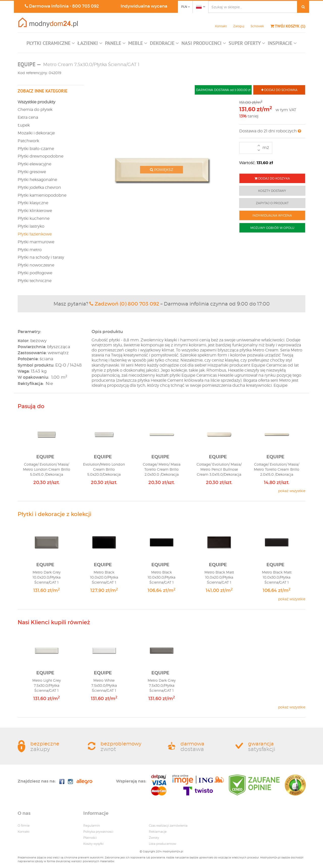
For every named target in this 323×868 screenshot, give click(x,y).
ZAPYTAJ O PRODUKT (272, 203)
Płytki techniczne (35, 281)
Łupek (24, 125)
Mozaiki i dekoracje (36, 133)
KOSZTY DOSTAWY (272, 191)
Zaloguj (239, 26)
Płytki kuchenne (34, 218)
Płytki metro (30, 250)
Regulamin (92, 826)
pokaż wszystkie (292, 491)
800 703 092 (86, 6)
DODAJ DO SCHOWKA (279, 90)
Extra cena (28, 117)
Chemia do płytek (35, 110)
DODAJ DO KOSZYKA (272, 178)
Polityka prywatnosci (98, 832)
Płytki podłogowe (35, 273)
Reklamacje (158, 832)
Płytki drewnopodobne (41, 156)
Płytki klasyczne (33, 203)
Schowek (257, 26)
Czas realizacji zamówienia (168, 826)
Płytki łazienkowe (35, 234)
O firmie (24, 826)
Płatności (90, 838)
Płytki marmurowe (36, 242)
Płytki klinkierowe (35, 211)
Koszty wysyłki (93, 844)
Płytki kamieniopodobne (42, 195)
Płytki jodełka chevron (39, 187)
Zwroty (154, 838)
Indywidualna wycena (144, 6)
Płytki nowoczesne (36, 265)
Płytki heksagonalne (37, 180)
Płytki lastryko (31, 226)
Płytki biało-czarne (36, 149)
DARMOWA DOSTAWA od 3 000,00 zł (223, 90)
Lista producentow (163, 844)
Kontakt (221, 26)
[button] (51, 44)
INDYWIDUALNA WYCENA (272, 215)
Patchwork (28, 141)
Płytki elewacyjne (34, 164)
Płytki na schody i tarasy (41, 257)
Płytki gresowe (32, 172)
